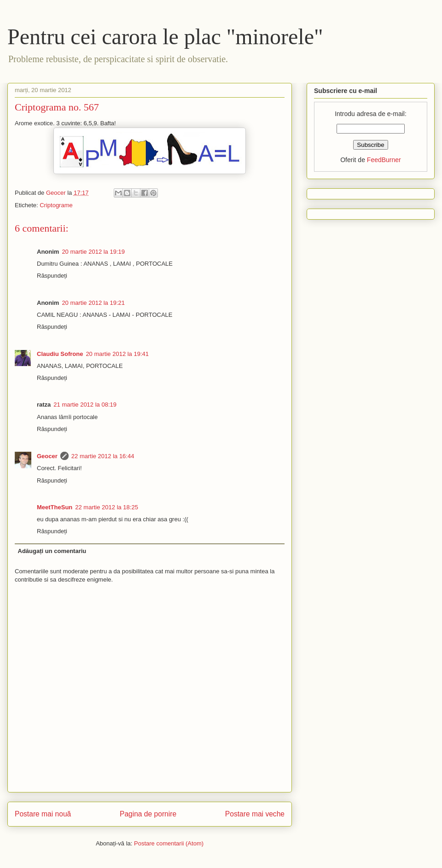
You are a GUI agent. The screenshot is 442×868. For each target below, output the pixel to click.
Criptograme (56, 205)
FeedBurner (384, 160)
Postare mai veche (255, 814)
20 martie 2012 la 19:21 (93, 303)
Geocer (47, 456)
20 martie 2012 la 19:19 (93, 252)
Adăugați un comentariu (52, 551)
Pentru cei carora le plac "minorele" (165, 37)
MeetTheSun (55, 507)
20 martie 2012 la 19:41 (117, 354)
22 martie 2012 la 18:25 (107, 507)
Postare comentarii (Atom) (169, 843)
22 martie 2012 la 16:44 (103, 456)
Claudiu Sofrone (60, 354)
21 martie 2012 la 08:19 (85, 405)
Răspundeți (52, 276)
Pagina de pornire (148, 814)
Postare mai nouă (43, 814)
